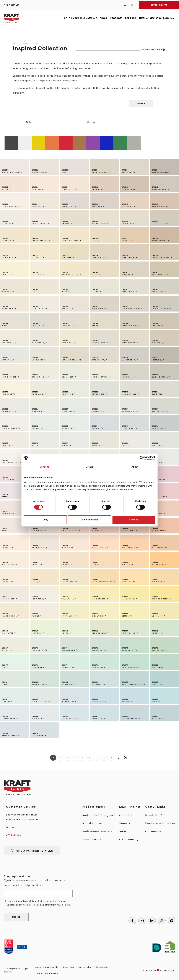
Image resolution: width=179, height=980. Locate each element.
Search (141, 103)
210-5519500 (14, 835)
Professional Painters (97, 831)
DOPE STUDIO (169, 970)
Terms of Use (69, 967)
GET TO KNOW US (159, 5)
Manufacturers (93, 823)
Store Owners (92, 840)
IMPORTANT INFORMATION (153, 50)
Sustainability (129, 840)
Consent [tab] (44, 467)
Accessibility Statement (48, 973)
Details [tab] (89, 467)
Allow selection (89, 520)
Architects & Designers (98, 815)
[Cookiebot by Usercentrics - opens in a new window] (142, 458)
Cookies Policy (84, 967)
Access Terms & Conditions (48, 967)
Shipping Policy (101, 967)
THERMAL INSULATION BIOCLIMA (156, 18)
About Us (125, 815)
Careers (125, 823)
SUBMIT (16, 917)
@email (11, 827)
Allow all (134, 520)
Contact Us (153, 831)
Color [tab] (29, 122)
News (123, 831)
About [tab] (135, 467)
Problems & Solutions (160, 823)
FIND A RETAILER (11, 5)
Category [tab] (93, 122)
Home (15, 43)
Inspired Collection (30, 43)
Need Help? (154, 815)
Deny (45, 520)
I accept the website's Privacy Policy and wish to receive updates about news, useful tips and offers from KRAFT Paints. (39, 903)
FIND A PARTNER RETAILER (32, 851)
